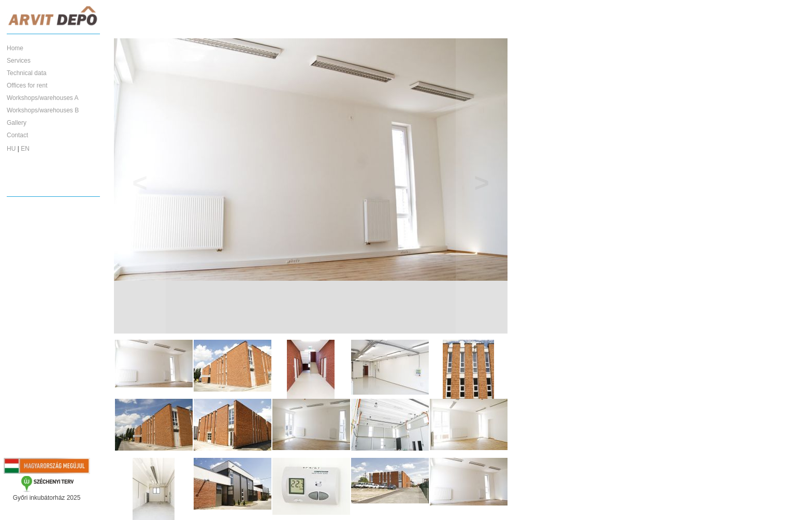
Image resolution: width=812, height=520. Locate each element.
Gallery (17, 123)
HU (11, 149)
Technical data (27, 73)
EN (25, 149)
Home (15, 48)
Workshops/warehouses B (43, 110)
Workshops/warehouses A (43, 98)
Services (19, 61)
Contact (17, 135)
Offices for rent (27, 85)
